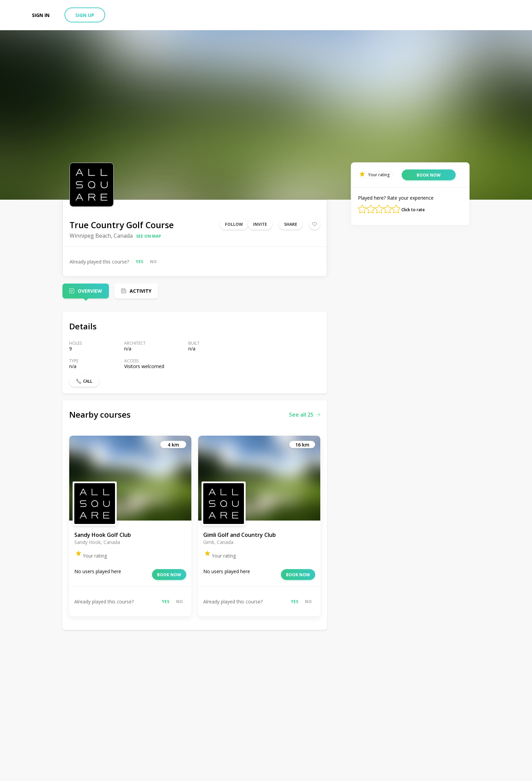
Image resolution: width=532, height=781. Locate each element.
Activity (140, 291)
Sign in (41, 15)
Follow (234, 224)
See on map (149, 236)
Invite (260, 224)
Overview (90, 291)
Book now (169, 575)
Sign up (85, 15)
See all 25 (305, 415)
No (153, 262)
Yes (139, 262)
